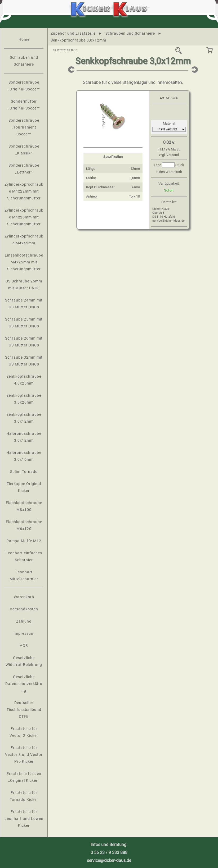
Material (169, 123)
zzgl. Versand (169, 155)
